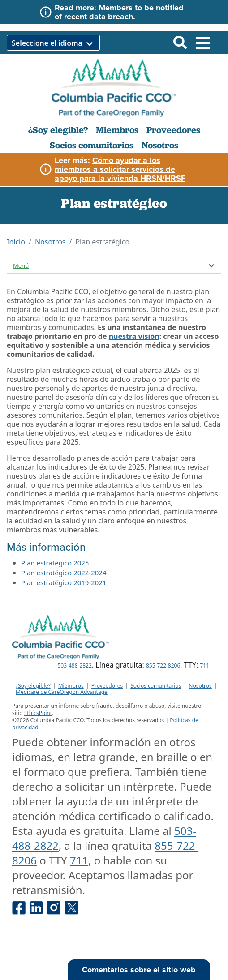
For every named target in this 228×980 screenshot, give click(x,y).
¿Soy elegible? (58, 130)
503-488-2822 (74, 665)
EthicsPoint (38, 713)
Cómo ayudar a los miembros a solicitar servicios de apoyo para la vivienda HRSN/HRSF (120, 169)
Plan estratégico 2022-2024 (64, 573)
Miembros (117, 130)
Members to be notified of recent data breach (119, 12)
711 (204, 665)
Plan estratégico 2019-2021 (64, 582)
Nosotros (160, 145)
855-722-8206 (163, 665)
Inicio (16, 242)
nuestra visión (134, 336)
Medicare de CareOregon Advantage (62, 692)
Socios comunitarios (92, 145)
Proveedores (173, 130)
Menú (21, 265)
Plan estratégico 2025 (55, 563)
